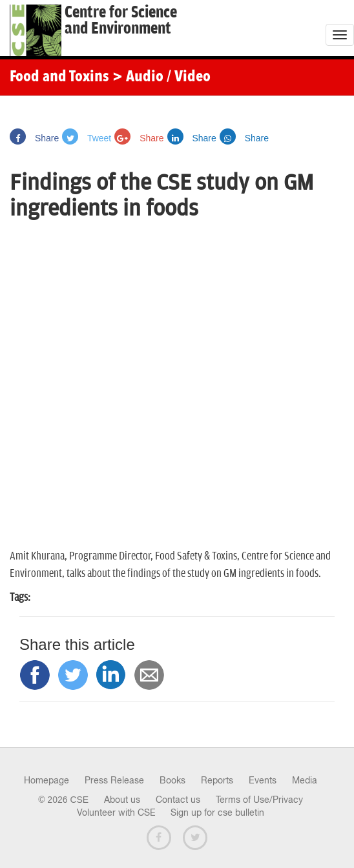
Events (263, 780)
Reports (217, 780)
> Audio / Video (161, 77)
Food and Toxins (59, 77)
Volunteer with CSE (116, 812)
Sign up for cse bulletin (217, 812)
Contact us (178, 800)
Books (172, 780)
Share (34, 138)
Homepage (47, 780)
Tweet (87, 138)
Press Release (114, 780)
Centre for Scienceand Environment (121, 21)
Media (305, 780)
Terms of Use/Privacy (259, 800)
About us (122, 800)
